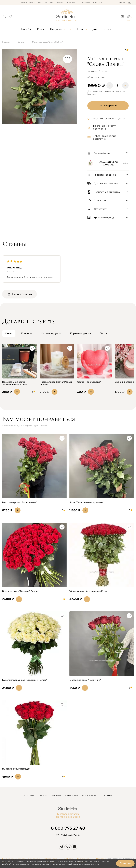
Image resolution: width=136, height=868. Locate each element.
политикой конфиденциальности (79, 864)
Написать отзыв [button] (19, 294)
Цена (94, 29)
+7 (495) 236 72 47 (68, 835)
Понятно (125, 863)
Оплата (60, 3)
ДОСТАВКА (29, 795)
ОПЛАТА (43, 795)
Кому (107, 29)
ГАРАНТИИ (56, 795)
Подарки (56, 29)
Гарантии (70, 3)
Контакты (98, 3)
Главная (6, 42)
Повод (80, 29)
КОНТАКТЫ (107, 795)
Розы (40, 29)
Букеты (26, 29)
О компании (84, 3)
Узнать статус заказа (31, 3)
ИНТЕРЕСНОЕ (72, 795)
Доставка (49, 3)
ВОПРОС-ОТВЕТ (90, 795)
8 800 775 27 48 (68, 828)
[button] (4, 15)
